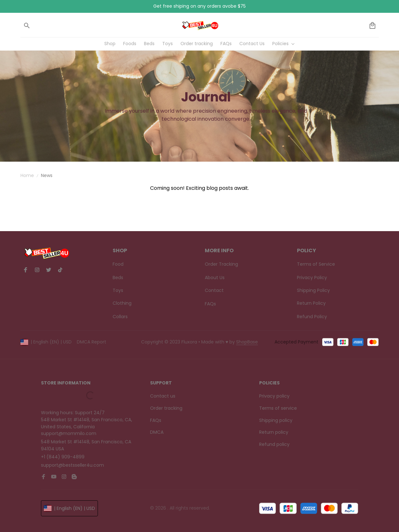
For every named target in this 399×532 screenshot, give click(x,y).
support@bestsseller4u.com (72, 465)
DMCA (157, 432)
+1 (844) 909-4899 (63, 457)
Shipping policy (276, 420)
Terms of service (278, 408)
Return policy (274, 432)
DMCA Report (92, 342)
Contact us (163, 396)
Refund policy (274, 444)
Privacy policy (274, 396)
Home (27, 175)
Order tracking (166, 408)
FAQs (156, 420)
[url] (247, 342)
